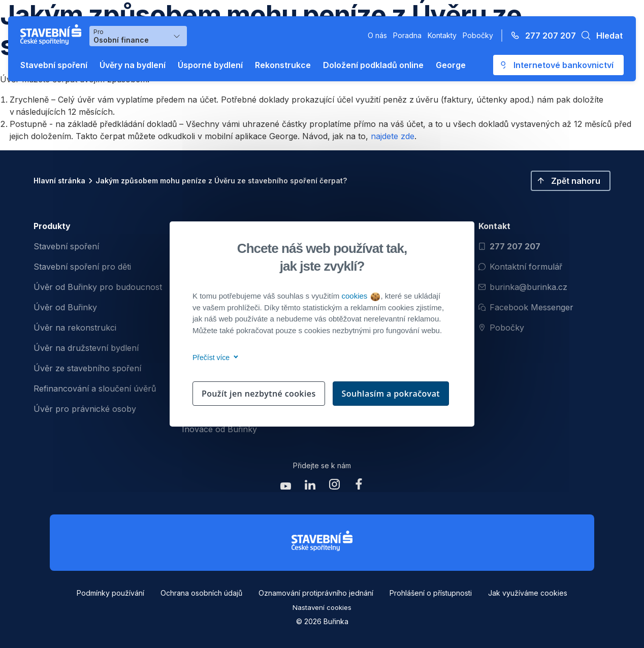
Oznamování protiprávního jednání (316, 593)
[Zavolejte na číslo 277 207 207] (540, 36)
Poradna (407, 35)
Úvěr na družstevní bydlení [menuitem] (86, 348)
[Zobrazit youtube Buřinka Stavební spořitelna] (285, 487)
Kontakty (442, 35)
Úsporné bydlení (210, 65)
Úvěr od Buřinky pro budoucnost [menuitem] (98, 287)
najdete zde (393, 136)
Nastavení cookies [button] (322, 607)
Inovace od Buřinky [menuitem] (219, 429)
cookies (360, 296)
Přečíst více (214, 358)
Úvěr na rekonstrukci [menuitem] (75, 328)
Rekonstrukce (283, 65)
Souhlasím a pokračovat (391, 394)
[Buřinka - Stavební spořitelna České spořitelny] (53, 35)
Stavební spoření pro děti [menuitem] (82, 267)
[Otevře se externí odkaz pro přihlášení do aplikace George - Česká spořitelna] (558, 65)
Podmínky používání (110, 593)
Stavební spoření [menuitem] (66, 246)
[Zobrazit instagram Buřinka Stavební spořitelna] (334, 487)
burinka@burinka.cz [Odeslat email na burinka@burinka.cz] (523, 287)
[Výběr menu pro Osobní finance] (138, 36)
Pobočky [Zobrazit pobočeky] (501, 328)
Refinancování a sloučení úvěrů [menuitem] (95, 388)
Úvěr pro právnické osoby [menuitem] (85, 409)
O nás (377, 35)
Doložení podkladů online (373, 65)
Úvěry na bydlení (133, 65)
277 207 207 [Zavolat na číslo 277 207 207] (509, 246)
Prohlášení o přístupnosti (431, 593)
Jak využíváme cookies (528, 593)
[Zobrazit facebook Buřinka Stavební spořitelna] (359, 487)
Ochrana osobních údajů (201, 593)
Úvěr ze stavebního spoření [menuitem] (87, 368)
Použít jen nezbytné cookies (259, 394)
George (451, 65)
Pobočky (478, 35)
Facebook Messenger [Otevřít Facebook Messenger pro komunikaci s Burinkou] (526, 307)
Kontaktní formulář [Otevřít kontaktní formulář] (520, 267)
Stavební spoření (54, 65)
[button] (599, 36)
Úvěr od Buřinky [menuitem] (65, 307)
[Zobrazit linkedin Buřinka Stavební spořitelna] (310, 487)
